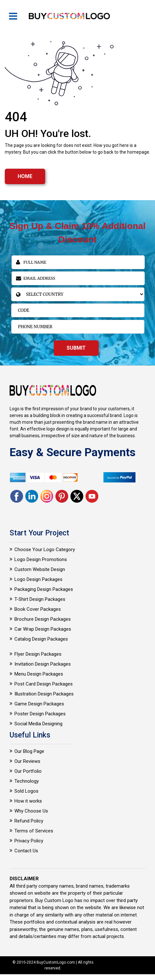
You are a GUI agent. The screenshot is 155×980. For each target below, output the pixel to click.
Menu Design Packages (39, 674)
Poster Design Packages (40, 714)
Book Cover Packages (38, 609)
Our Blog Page (29, 751)
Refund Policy (29, 821)
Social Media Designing (38, 724)
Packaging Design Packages (44, 589)
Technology (27, 781)
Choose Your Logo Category (45, 550)
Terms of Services (34, 831)
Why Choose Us (31, 811)
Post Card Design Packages (44, 684)
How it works (28, 801)
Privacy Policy (29, 841)
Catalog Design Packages (41, 639)
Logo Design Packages (38, 579)
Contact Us (26, 851)
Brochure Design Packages (43, 619)
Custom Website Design (40, 569)
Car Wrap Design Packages (43, 629)
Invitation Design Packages (43, 664)
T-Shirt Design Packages (40, 599)
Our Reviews (27, 761)
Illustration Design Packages (44, 694)
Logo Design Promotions (41, 559)
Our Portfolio (28, 771)
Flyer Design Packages (38, 654)
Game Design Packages (39, 704)
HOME (25, 176)
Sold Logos (26, 791)
